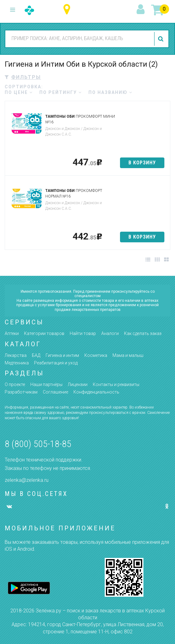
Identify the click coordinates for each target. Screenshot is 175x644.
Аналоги (110, 333)
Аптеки (12, 333)
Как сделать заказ (143, 333)
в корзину (142, 163)
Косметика (96, 355)
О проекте (15, 384)
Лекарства (16, 355)
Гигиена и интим (62, 355)
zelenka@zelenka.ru (27, 480)
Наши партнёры (46, 384)
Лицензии (78, 384)
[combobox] (78, 39)
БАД (36, 355)
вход (142, 10)
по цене (19, 92)
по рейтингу (61, 92)
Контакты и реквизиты (116, 384)
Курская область (68, 10)
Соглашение (55, 392)
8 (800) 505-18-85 (38, 444)
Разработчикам (21, 392)
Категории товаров (44, 333)
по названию (110, 92)
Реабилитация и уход (56, 363)
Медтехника (17, 363)
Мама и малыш (128, 355)
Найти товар (83, 333)
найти (162, 39)
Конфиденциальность (96, 392)
